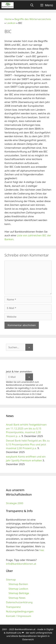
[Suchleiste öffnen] (32, 5)
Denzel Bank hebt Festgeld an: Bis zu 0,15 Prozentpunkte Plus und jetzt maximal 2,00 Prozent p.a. (28, 444)
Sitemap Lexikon (18, 589)
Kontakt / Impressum (19, 616)
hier (41, 550)
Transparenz (13, 607)
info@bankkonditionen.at (21, 564)
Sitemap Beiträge (19, 593)
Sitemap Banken (18, 584)
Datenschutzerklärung (19, 602)
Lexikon (11, 23)
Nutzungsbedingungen (20, 611)
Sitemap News (17, 598)
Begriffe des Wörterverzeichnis (33, 19)
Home (8, 19)
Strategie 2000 (15, 503)
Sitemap (11, 580)
